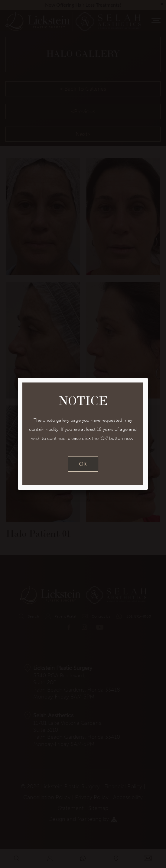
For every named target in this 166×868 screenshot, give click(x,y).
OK (83, 464)
